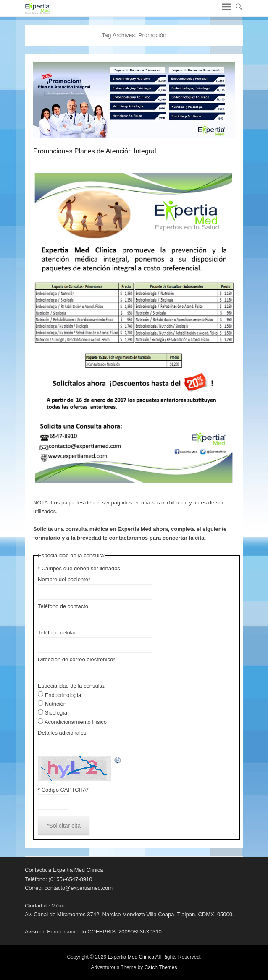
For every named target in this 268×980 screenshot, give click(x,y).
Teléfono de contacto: (64, 606)
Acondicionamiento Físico (76, 722)
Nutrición (56, 704)
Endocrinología (63, 695)
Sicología (56, 713)
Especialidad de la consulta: (72, 686)
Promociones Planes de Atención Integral (95, 151)
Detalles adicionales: (63, 733)
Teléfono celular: (58, 633)
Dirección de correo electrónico (76, 659)
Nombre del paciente (64, 579)
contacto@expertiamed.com (79, 888)
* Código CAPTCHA (63, 790)
